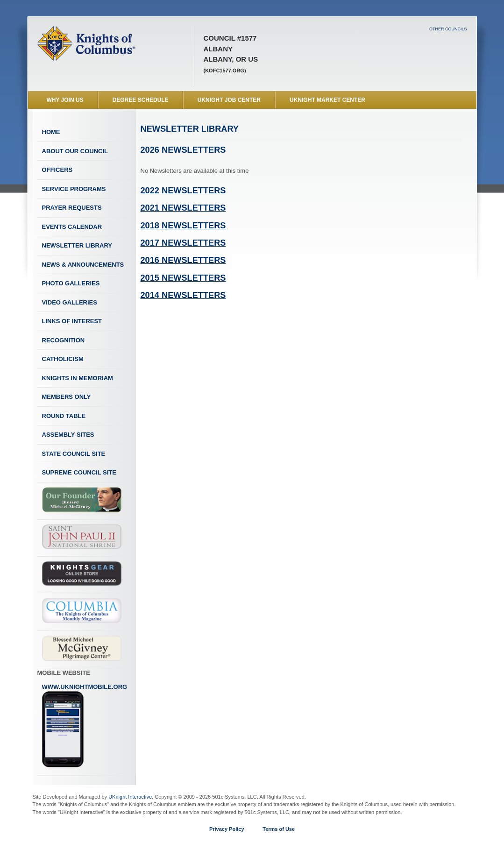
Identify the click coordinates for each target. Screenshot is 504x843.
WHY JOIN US (65, 100)
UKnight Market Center (327, 100)
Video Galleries (70, 302)
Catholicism (63, 359)
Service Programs (74, 189)
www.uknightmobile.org (85, 726)
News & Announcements (83, 265)
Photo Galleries (71, 283)
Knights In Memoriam (78, 378)
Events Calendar (72, 227)
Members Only (67, 397)
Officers (57, 170)
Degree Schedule (141, 100)
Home (51, 132)
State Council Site (74, 454)
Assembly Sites (68, 435)
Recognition (64, 340)
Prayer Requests (72, 208)
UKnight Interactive (130, 797)
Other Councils (448, 29)
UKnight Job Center (229, 100)
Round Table (64, 416)
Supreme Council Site (79, 472)
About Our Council (75, 151)
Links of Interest (72, 321)
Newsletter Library (77, 245)
